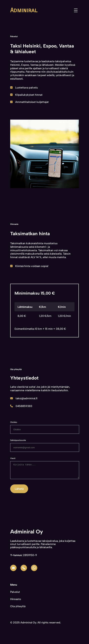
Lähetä (19, 491)
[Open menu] (76, 10)
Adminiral (24, 10)
